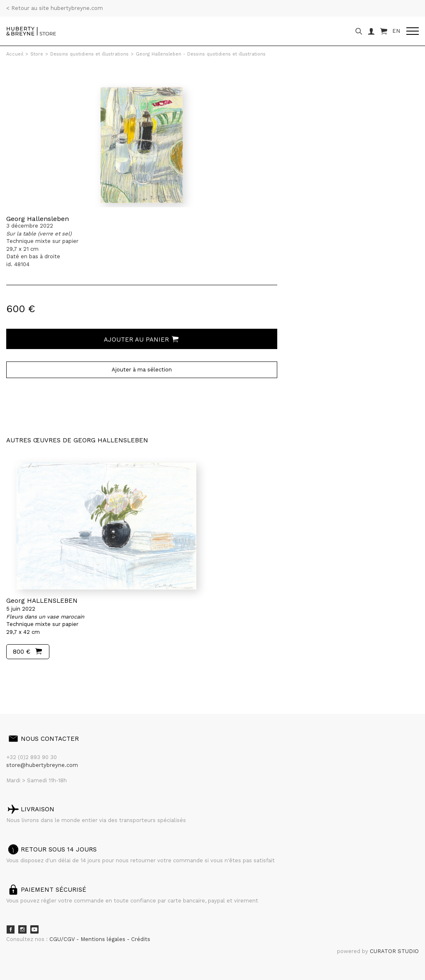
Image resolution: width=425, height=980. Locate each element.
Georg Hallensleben (38, 219)
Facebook (10, 929)
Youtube (34, 929)
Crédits (141, 939)
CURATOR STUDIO (394, 951)
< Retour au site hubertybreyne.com (55, 8)
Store (37, 54)
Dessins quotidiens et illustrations (89, 54)
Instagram (22, 929)
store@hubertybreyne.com (42, 765)
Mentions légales (104, 939)
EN (396, 31)
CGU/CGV (63, 939)
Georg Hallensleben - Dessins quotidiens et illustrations (201, 54)
